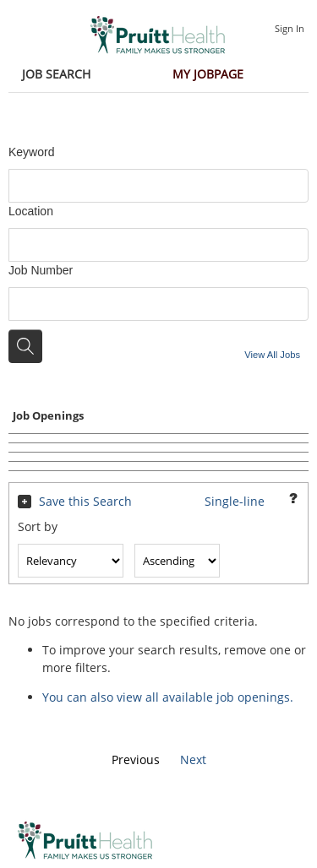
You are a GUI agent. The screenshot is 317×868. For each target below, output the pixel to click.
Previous (136, 759)
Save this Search (85, 501)
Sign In (290, 28)
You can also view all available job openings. (168, 697)
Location (31, 211)
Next (193, 759)
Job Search (56, 74)
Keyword (31, 152)
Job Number (41, 270)
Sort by (38, 526)
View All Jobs (272, 355)
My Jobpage (208, 74)
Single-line (235, 501)
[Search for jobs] (25, 346)
